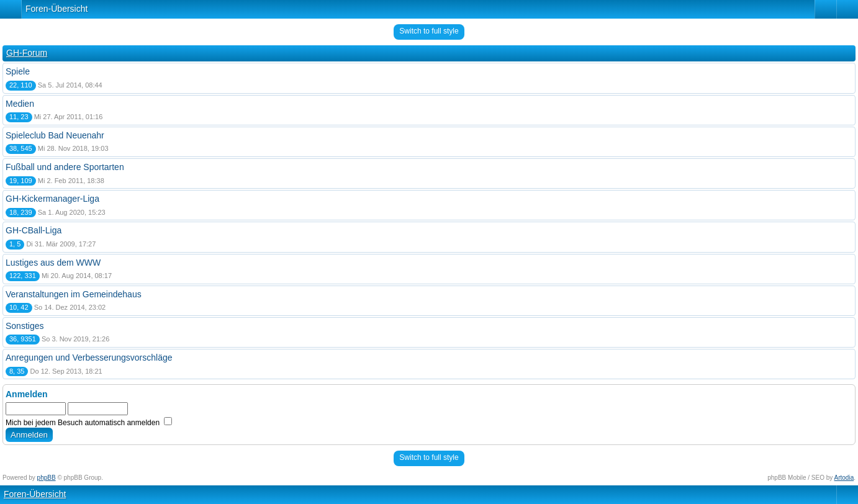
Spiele (18, 71)
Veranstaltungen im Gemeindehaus (74, 294)
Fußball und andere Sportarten (65, 167)
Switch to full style (429, 31)
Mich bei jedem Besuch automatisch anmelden (89, 423)
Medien (20, 104)
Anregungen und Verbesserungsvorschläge (89, 358)
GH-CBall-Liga (34, 230)
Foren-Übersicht (56, 9)
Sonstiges (25, 326)
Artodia (844, 478)
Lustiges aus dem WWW (53, 263)
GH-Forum (27, 53)
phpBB (47, 478)
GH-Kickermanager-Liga (52, 199)
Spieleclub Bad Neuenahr (55, 135)
